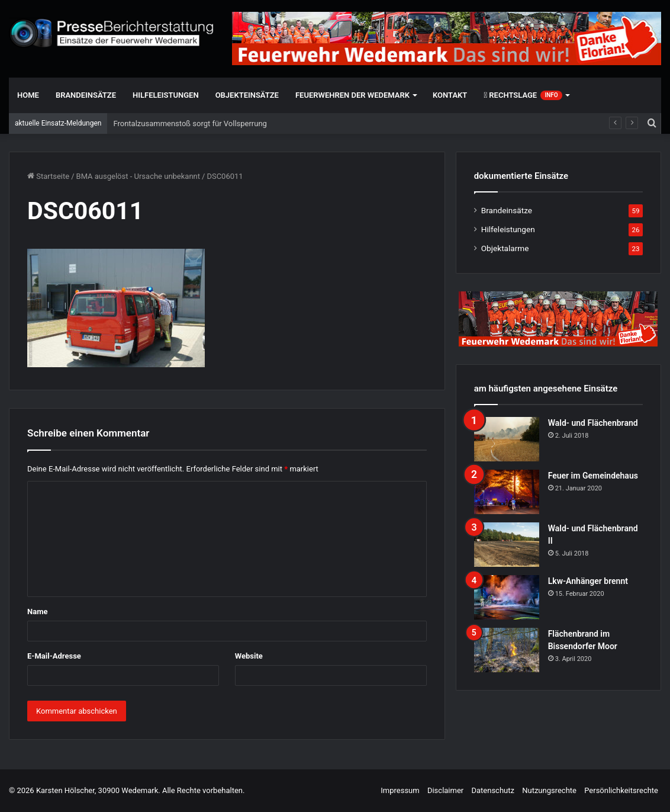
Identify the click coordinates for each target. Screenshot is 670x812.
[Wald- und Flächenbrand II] (507, 545)
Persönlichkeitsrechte (621, 790)
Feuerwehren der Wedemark (352, 95)
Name (37, 612)
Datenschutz (492, 790)
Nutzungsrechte (549, 790)
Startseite (48, 176)
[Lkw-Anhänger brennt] (507, 597)
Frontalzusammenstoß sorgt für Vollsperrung (190, 123)
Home (28, 95)
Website (249, 656)
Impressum (400, 790)
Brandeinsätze (86, 95)
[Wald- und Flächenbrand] (507, 439)
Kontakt (450, 95)
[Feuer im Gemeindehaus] (507, 492)
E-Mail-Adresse (54, 656)
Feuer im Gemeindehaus (593, 476)
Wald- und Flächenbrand (593, 423)
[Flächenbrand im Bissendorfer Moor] (507, 650)
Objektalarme (505, 248)
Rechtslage (523, 95)
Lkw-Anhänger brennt (588, 581)
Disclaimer (445, 790)
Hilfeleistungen (166, 95)
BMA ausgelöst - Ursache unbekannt (138, 176)
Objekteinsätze (247, 95)
